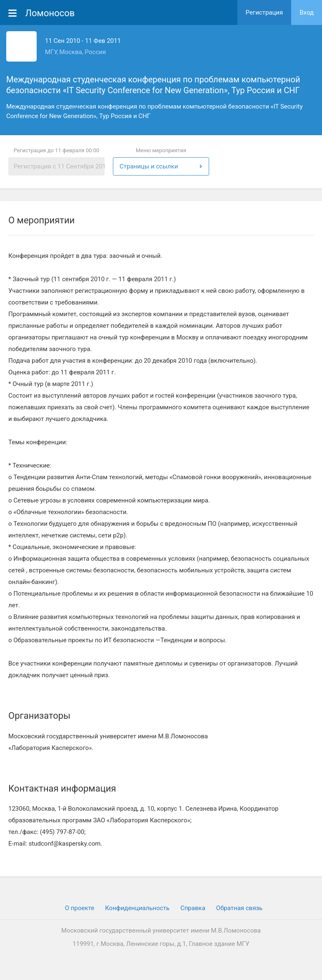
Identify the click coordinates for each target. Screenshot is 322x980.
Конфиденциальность (137, 908)
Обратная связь (239, 908)
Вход (307, 12)
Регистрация (265, 12)
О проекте (80, 908)
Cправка (193, 908)
